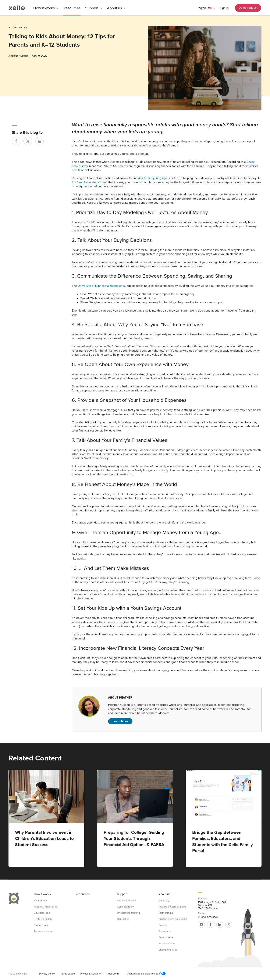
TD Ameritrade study (85, 182)
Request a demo (43, 931)
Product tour (41, 925)
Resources (72, 8)
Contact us (123, 919)
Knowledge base (127, 901)
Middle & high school (46, 907)
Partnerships (166, 913)
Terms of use (67, 974)
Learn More (120, 721)
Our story (164, 901)
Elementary (40, 901)
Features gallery (43, 919)
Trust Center (113, 974)
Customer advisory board (173, 919)
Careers (163, 925)
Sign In (224, 8)
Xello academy (125, 907)
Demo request (248, 8)
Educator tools (42, 913)
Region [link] (201, 8)
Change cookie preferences (146, 974)
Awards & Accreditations (173, 907)
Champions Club (168, 950)
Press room (165, 931)
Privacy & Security (90, 974)
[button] (206, 8)
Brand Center (166, 937)
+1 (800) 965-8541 (208, 917)
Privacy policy (47, 974)
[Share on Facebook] (16, 141)
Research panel (167, 944)
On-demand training (128, 913)
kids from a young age (152, 178)
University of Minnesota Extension (100, 286)
